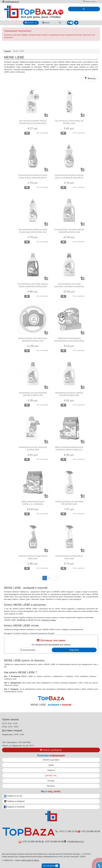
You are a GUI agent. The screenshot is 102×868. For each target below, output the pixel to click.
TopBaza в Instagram (14, 802)
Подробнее (74, 650)
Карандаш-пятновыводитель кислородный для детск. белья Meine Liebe (69, 341)
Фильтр (90, 78)
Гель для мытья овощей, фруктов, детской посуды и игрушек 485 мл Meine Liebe (33, 123)
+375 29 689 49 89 (89, 831)
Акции (51, 765)
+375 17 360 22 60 (67, 831)
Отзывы (51, 781)
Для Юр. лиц (51, 775)
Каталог (29, 23)
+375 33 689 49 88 (30, 842)
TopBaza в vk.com (13, 796)
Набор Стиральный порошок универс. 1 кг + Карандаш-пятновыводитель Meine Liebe (33, 504)
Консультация (28, 650)
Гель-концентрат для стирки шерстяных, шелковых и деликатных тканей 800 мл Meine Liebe (69, 286)
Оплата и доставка (51, 760)
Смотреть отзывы (49, 620)
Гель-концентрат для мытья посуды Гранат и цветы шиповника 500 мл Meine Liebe (33, 177)
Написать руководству (51, 750)
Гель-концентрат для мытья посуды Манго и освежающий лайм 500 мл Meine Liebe (69, 177)
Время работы (91, 2)
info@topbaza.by (11, 2)
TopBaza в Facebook (14, 807)
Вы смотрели (51, 866)
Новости (51, 770)
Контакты (51, 786)
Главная (7, 51)
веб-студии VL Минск (31, 860)
